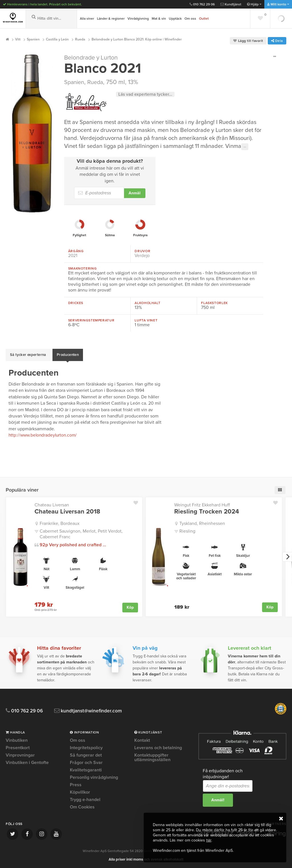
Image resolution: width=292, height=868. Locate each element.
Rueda (99, 85)
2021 (73, 258)
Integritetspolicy (86, 747)
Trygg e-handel (85, 799)
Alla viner (87, 19)
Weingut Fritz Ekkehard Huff (202, 505)
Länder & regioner (111, 19)
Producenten (68, 356)
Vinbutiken (17, 740)
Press (76, 785)
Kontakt (142, 740)
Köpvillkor (80, 792)
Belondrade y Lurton (94, 60)
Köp (130, 607)
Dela (277, 41)
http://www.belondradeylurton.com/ (44, 435)
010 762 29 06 (202, 4)
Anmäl (135, 196)
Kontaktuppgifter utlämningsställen (152, 757)
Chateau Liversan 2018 (67, 512)
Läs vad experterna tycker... (146, 97)
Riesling (187, 531)
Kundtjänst (231, 4)
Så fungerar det (86, 755)
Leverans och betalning (158, 747)
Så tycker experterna (28, 356)
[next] (287, 557)
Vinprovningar (20, 755)
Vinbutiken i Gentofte (27, 762)
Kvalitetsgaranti (86, 770)
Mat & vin (159, 19)
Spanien (75, 85)
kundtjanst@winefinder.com (95, 711)
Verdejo (142, 258)
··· (245, 149)
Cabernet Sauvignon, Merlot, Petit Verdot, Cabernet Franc (81, 534)
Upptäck (175, 19)
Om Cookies (82, 807)
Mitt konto (278, 4)
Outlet (204, 19)
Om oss (190, 19)
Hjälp (254, 4)
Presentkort (18, 747)
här (209, 840)
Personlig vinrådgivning (94, 777)
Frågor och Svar (86, 762)
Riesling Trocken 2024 (207, 512)
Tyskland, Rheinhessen (202, 523)
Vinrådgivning (138, 19)
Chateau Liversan (52, 505)
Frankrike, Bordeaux (60, 523)
